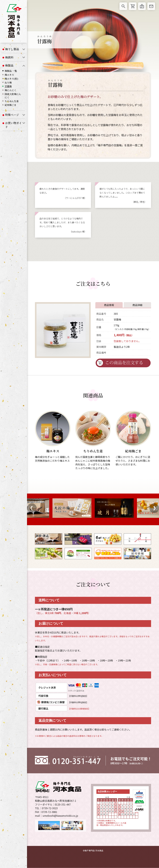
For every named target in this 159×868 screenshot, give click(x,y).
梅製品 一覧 (11, 71)
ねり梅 (8, 82)
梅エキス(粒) (11, 79)
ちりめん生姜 (12, 101)
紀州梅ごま (10, 105)
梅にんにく (10, 90)
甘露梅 (8, 86)
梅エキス (9, 75)
